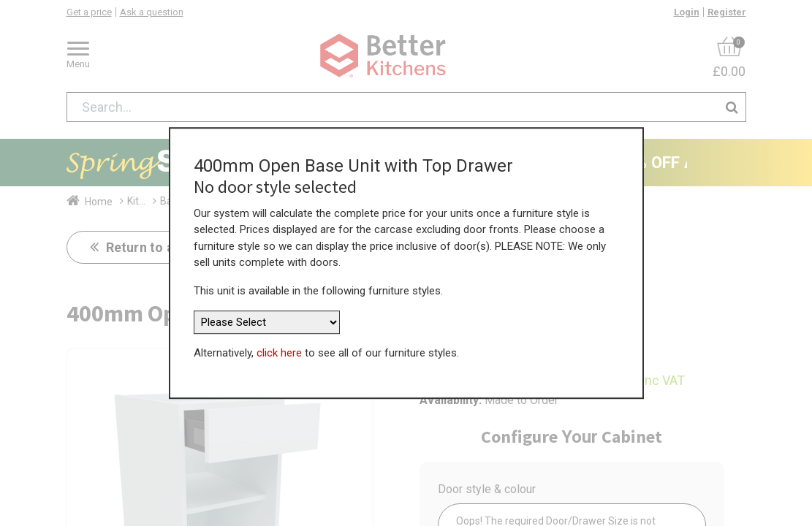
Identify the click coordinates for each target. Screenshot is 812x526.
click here (279, 353)
